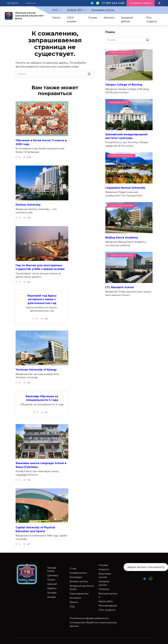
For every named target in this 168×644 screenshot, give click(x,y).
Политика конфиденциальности (89, 616)
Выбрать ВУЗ (75, 10)
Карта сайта (106, 599)
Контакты (109, 18)
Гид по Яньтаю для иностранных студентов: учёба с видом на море (40, 266)
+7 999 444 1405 (113, 3)
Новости (104, 567)
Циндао (52, 590)
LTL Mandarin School (120, 287)
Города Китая (52, 567)
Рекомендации (108, 603)
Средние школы (104, 581)
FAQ (72, 604)
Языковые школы (105, 573)
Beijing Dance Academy (122, 237)
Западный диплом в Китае (82, 585)
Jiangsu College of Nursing (124, 85)
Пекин (51, 577)
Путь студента (151, 20)
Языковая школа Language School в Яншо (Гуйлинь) (41, 463)
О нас (73, 566)
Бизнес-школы (79, 579)
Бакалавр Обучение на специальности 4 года (42, 396)
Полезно (104, 587)
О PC (55, 10)
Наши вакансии (79, 591)
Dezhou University (28, 204)
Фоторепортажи (108, 593)
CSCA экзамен (72, 20)
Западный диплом (127, 20)
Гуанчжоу (53, 573)
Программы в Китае (103, 10)
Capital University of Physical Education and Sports (35, 527)
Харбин (52, 586)
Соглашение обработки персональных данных (93, 622)
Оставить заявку (141, 3)
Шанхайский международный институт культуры (126, 136)
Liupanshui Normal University (125, 188)
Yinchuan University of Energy (36, 368)
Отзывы (93, 18)
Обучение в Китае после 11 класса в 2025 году (41, 142)
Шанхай (52, 582)
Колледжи (76, 575)
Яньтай (51, 595)
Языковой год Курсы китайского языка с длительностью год (42, 298)
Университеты (78, 571)
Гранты (56, 18)
